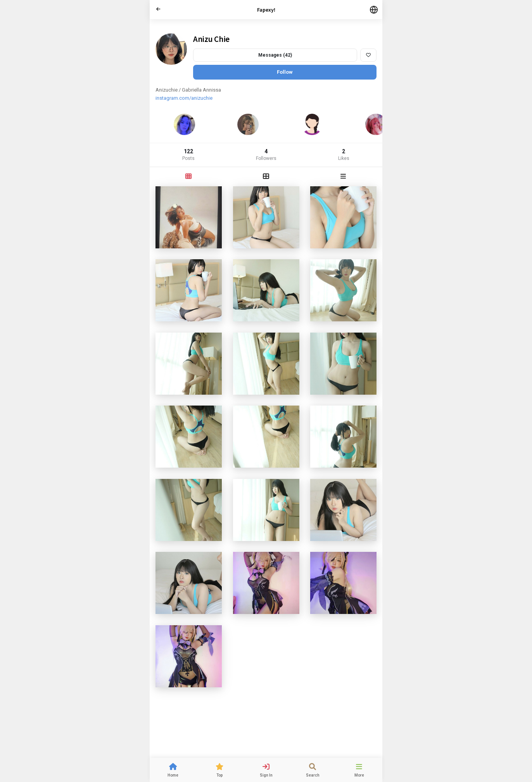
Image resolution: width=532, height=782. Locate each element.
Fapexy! (266, 10)
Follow (285, 72)
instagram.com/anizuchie (184, 98)
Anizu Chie (211, 39)
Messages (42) (275, 55)
